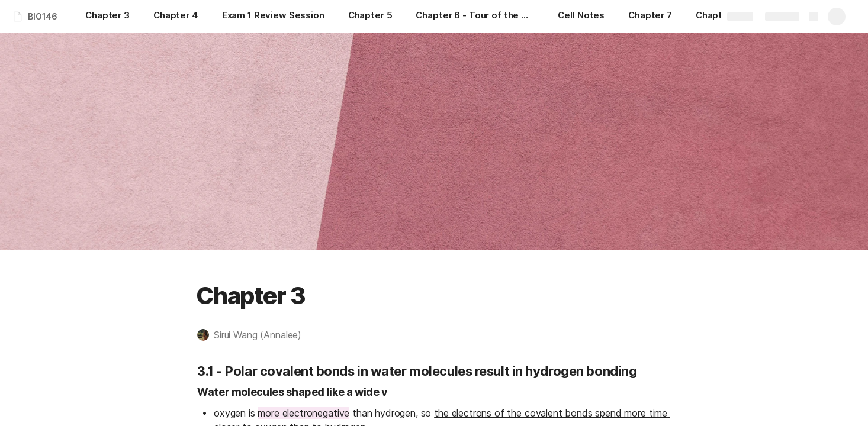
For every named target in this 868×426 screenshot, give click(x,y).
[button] (255, 335)
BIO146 (43, 16)
